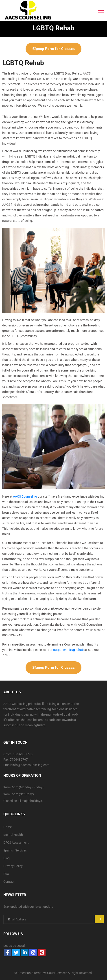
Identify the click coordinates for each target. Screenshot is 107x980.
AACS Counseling (25, 496)
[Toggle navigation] (101, 11)
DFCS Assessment (16, 843)
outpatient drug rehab (68, 650)
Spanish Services (15, 850)
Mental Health (13, 835)
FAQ (6, 874)
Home (8, 827)
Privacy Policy (13, 866)
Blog (7, 858)
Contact (9, 882)
